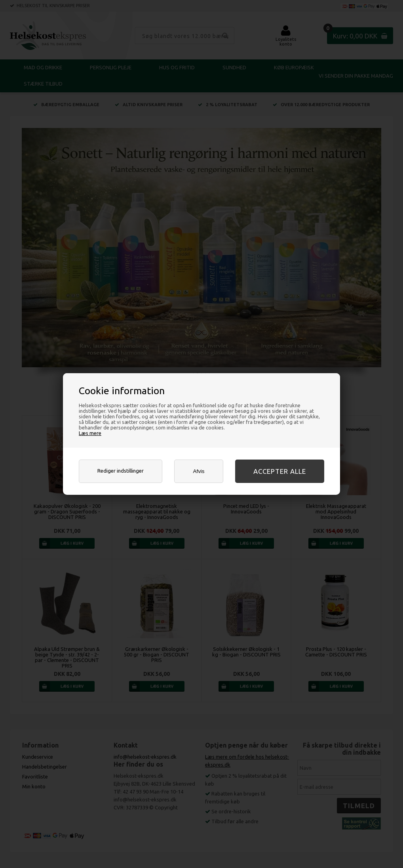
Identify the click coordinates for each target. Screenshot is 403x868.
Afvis (199, 471)
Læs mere (90, 433)
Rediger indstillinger (121, 471)
